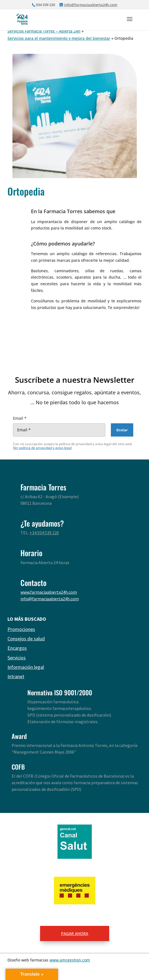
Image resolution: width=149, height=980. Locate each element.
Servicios (17, 658)
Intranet (16, 676)
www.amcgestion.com (70, 960)
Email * (20, 418)
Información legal (26, 667)
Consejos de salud (26, 639)
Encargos (17, 648)
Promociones (21, 629)
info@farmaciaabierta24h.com (50, 599)
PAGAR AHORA (75, 933)
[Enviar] (122, 430)
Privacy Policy (106, 444)
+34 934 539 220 (44, 533)
